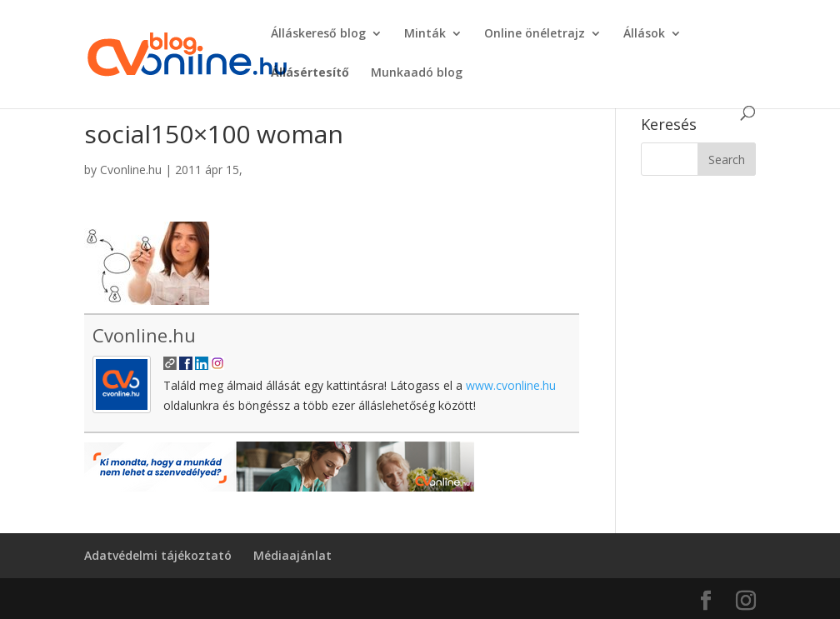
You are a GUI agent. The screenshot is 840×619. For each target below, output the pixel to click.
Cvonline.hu (131, 170)
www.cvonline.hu (511, 385)
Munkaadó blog (417, 73)
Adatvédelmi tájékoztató (158, 555)
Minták (425, 34)
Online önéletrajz (535, 34)
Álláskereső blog (318, 34)
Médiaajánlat (292, 555)
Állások (644, 34)
